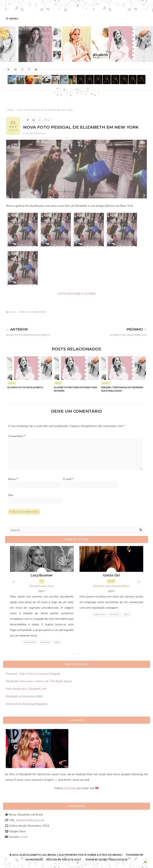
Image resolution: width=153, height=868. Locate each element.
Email (24, 837)
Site (11, 495)
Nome (13, 479)
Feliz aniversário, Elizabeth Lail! (26, 689)
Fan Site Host (72, 860)
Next (138, 581)
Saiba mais (30, 642)
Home (10, 110)
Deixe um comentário (33, 312)
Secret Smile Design (113, 860)
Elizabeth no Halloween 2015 (115, 331)
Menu (14, 18)
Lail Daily (70, 788)
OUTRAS (90, 294)
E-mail (68, 479)
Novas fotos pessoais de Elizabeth (44, 331)
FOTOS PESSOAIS (69, 294)
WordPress (34, 860)
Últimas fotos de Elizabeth (25, 387)
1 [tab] (76, 655)
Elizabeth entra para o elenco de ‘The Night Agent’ (39, 681)
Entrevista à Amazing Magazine (27, 704)
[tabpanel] (42, 595)
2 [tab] (81, 655)
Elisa (12, 312)
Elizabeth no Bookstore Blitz (24, 696)
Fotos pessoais (36, 133)
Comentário (17, 436)
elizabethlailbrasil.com (30, 820)
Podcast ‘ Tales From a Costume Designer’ (33, 674)
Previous (13, 581)
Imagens (45, 642)
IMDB (57, 642)
